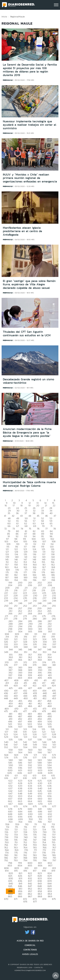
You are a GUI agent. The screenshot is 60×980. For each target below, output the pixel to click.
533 (44, 737)
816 (25, 871)
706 (40, 822)
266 (10, 613)
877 (35, 901)
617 (16, 778)
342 (44, 647)
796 (45, 860)
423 (44, 685)
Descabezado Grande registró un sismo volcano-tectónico (28, 381)
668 (20, 804)
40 (51, 513)
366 (20, 660)
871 (16, 899)
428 (40, 688)
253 (35, 606)
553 (16, 747)
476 (16, 711)
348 (49, 649)
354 (54, 652)
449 (16, 698)
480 (54, 711)
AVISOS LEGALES (30, 954)
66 (9, 526)
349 (6, 652)
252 (25, 606)
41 (5, 516)
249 (49, 603)
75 (30, 529)
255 (54, 606)
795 (35, 860)
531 (26, 737)
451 (35, 698)
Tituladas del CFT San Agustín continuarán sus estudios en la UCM (27, 334)
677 (54, 806)
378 (25, 665)
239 (6, 601)
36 (17, 513)
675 (35, 806)
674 (25, 806)
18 (21, 505)
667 (10, 804)
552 (6, 747)
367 (30, 660)
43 (21, 516)
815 (16, 871)
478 (34, 711)
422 (35, 685)
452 (44, 698)
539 (49, 739)
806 (40, 865)
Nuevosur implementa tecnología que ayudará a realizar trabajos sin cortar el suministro (30, 125)
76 (38, 529)
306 (40, 631)
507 (20, 727)
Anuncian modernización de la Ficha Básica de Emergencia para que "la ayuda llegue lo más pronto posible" (27, 432)
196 (35, 580)
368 (40, 660)
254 (44, 606)
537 (30, 739)
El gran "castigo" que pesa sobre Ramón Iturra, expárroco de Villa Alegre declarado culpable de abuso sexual (29, 284)
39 (42, 513)
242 (35, 601)
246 (20, 603)
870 (6, 899)
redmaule (8, 80)
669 (30, 804)
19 (29, 505)
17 (14, 505)
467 (40, 706)
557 (54, 747)
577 (35, 757)
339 (16, 647)
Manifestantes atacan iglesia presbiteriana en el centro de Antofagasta (22, 231)
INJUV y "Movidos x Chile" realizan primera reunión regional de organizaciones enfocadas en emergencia (30, 178)
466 (30, 706)
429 (49, 688)
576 (25, 757)
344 (11, 649)
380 (44, 665)
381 (54, 665)
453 (54, 698)
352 (35, 652)
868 (40, 896)
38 (34, 513)
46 (46, 516)
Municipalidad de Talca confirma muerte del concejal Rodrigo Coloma (29, 484)
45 (38, 516)
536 (20, 739)
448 (6, 698)
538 (40, 739)
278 (15, 619)
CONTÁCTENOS (30, 950)
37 (26, 513)
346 (30, 649)
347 (40, 649)
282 (54, 619)
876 (25, 901)
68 (26, 526)
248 (40, 603)
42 (13, 516)
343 (54, 647)
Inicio (4, 17)
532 (35, 737)
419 (6, 685)
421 (25, 685)
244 (54, 601)
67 (18, 526)
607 (30, 773)
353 (44, 652)
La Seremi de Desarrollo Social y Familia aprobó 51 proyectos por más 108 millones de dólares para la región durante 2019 (30, 70)
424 (54, 685)
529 (6, 737)
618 (25, 778)
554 (25, 747)
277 (6, 619)
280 (35, 619)
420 (16, 685)
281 (44, 619)
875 (54, 899)
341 (35, 647)
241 (26, 601)
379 (35, 665)
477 (25, 711)
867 (30, 896)
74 (22, 529)
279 (25, 619)
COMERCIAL (30, 945)
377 (16, 665)
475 (6, 711)
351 (26, 652)
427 (30, 688)
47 (55, 516)
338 (6, 647)
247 (30, 603)
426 (20, 688)
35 (9, 513)
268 (30, 613)
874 (44, 899)
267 (20, 613)
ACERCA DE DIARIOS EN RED (30, 941)
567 (50, 752)
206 (30, 585)
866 (20, 896)
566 (40, 752)
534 (54, 737)
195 (25, 580)
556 (45, 747)
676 (45, 806)
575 (16, 757)
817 (35, 871)
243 (44, 601)
